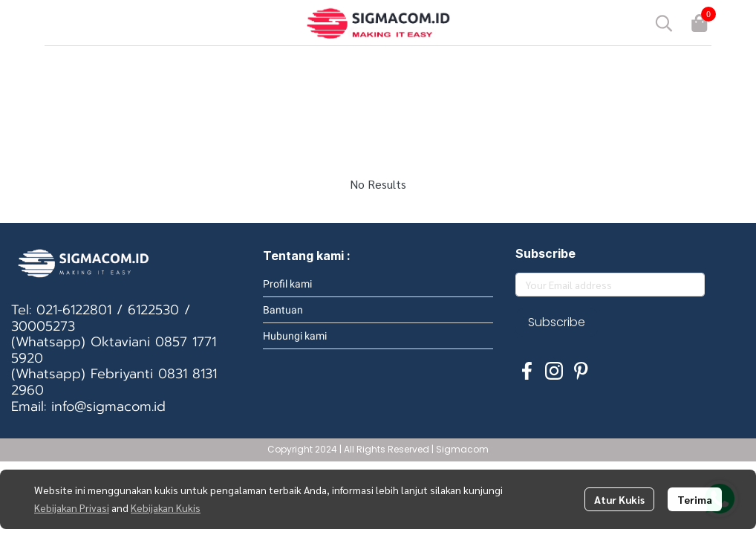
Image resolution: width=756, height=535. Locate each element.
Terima (695, 499)
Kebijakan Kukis (166, 508)
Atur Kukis (619, 499)
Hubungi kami (295, 336)
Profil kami (287, 284)
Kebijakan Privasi (72, 508)
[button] (664, 23)
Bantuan (283, 310)
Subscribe (557, 322)
